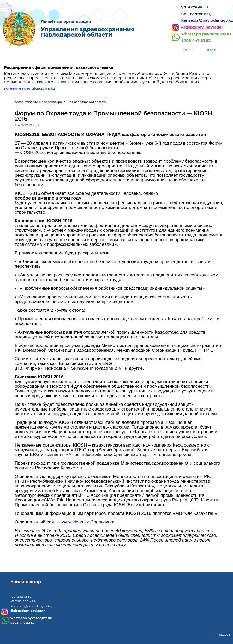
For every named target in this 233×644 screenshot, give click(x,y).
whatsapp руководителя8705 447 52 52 (207, 37)
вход (212, 50)
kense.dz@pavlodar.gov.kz (207, 20)
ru (192, 50)
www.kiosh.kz (75, 522)
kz (185, 50)
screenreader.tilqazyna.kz (30, 88)
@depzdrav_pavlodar (202, 27)
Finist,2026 (222, 634)
